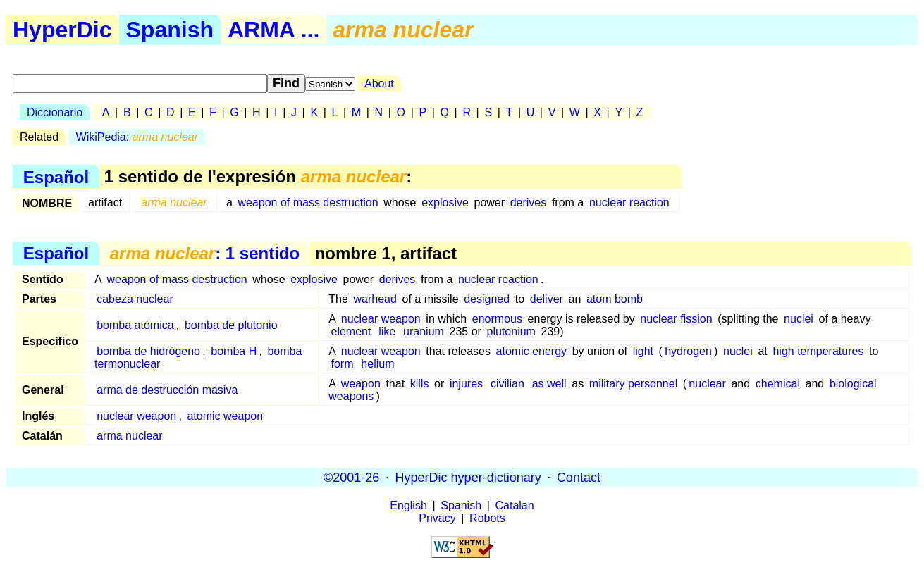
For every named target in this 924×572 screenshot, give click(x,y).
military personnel (633, 384)
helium (377, 364)
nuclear (707, 384)
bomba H (234, 351)
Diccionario (55, 112)
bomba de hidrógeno (148, 351)
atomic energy (532, 351)
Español (56, 176)
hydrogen (688, 351)
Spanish (170, 30)
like (387, 331)
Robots (487, 518)
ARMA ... (273, 30)
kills (420, 384)
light (643, 351)
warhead (375, 299)
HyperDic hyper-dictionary (468, 477)
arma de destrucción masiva (167, 390)
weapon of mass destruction (308, 203)
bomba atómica (135, 325)
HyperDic (62, 30)
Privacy (437, 518)
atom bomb (615, 299)
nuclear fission (676, 319)
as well (549, 384)
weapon (361, 384)
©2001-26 (351, 477)
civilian (507, 384)
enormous (497, 319)
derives (529, 203)
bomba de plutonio (231, 325)
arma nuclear (129, 436)
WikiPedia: (137, 137)
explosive (445, 203)
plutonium (513, 331)
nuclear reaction (629, 203)
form (343, 364)
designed (487, 299)
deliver (547, 299)
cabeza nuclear (135, 299)
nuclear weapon (381, 319)
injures (466, 384)
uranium (425, 331)
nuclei (799, 319)
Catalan (515, 505)
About (379, 83)
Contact (579, 477)
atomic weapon (225, 416)
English (408, 505)
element (351, 331)
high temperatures (818, 351)
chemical (778, 384)
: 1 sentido (205, 253)
